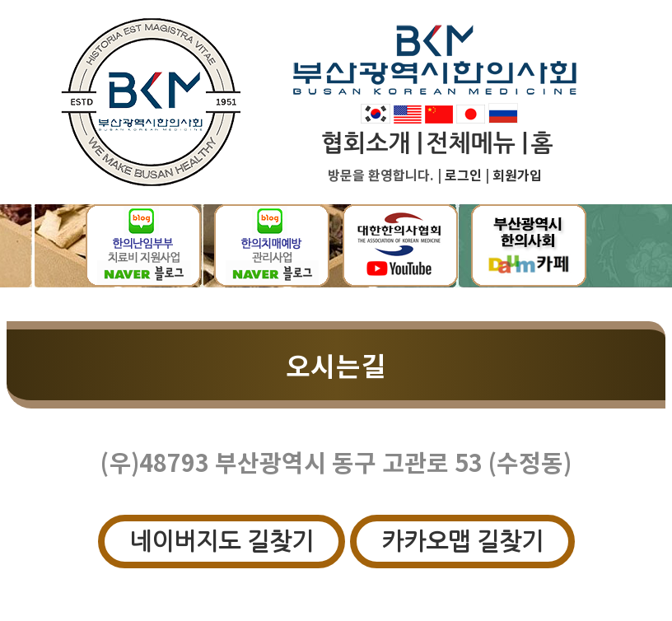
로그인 (463, 175)
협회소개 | (372, 143)
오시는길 (336, 365)
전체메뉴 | (476, 143)
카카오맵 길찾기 (462, 542)
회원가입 (517, 175)
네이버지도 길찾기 (222, 542)
